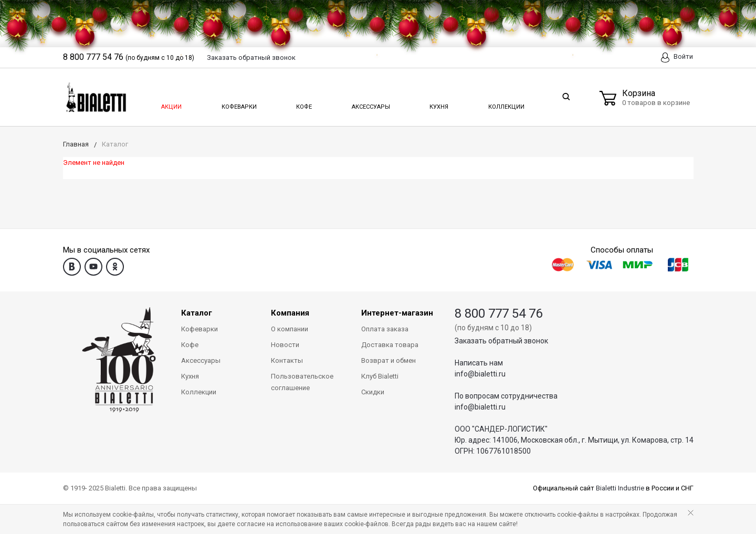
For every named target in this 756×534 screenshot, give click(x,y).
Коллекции (505, 104)
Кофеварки (239, 104)
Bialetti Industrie (620, 488)
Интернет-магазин (397, 313)
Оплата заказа (385, 329)
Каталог (197, 313)
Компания (290, 313)
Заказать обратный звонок (501, 341)
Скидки (373, 392)
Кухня (438, 104)
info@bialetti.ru (480, 374)
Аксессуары (370, 104)
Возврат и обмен (388, 360)
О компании (290, 329)
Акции (171, 104)
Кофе (303, 104)
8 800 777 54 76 (498, 313)
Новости (285, 345)
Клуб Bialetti (380, 376)
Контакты (287, 360)
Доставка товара (390, 345)
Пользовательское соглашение (302, 382)
